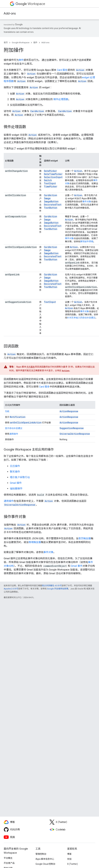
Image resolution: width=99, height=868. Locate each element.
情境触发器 (35, 542)
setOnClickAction (16, 195)
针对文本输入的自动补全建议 (81, 318)
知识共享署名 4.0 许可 (52, 586)
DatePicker (50, 171)
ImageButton (51, 201)
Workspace (30, 4)
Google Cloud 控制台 (45, 864)
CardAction (51, 195)
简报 (69, 859)
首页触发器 (85, 538)
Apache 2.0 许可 (11, 589)
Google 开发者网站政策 (58, 589)
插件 (35, 43)
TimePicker (51, 187)
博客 (69, 854)
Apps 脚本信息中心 (45, 859)
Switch (48, 180)
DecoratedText (53, 205)
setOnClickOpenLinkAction (21, 247)
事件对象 (87, 202)
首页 (6, 43)
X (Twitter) (72, 864)
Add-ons (10, 13)
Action (78, 171)
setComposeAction (16, 216)
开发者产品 (9, 863)
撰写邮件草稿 (87, 241)
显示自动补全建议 (14, 428)
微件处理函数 (61, 99)
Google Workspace (21, 43)
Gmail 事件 (77, 566)
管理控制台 (41, 854)
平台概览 (8, 858)
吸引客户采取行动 (20, 477)
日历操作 (15, 466)
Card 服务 (62, 70)
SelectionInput (53, 177)
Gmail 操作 (16, 483)
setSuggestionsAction (18, 302)
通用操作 (14, 434)
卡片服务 (31, 367)
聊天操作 (15, 472)
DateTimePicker (53, 174)
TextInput (50, 183)
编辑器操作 (16, 489)
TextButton (51, 208)
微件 (21, 60)
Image (47, 198)
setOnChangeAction (16, 171)
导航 (7, 411)
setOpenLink (12, 274)
